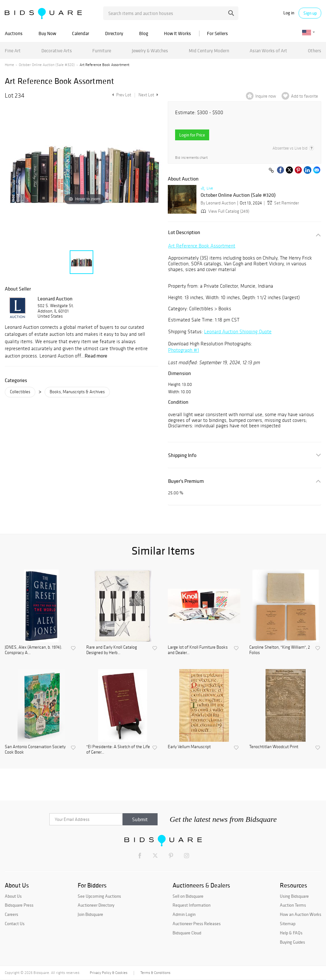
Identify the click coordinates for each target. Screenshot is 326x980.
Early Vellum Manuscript (189, 747)
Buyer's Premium (186, 481)
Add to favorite (305, 96)
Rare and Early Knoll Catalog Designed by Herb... (112, 650)
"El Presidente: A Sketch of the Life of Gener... (118, 750)
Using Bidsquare (294, 896)
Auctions (14, 33)
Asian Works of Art (268, 51)
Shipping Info (182, 455)
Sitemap (288, 924)
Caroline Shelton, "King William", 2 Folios (280, 650)
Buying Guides (292, 942)
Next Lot (148, 95)
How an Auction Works (301, 914)
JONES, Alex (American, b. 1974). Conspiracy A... (33, 650)
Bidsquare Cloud (187, 933)
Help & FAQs (291, 933)
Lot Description (184, 232)
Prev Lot (121, 95)
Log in (289, 13)
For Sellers (217, 33)
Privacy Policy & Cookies (109, 973)
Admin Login (184, 914)
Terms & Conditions (155, 973)
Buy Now (47, 33)
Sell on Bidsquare (188, 896)
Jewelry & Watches (150, 51)
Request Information (191, 905)
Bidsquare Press (19, 905)
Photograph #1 (184, 350)
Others (315, 51)
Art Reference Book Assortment (202, 246)
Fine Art (13, 51)
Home (9, 65)
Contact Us (15, 924)
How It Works (177, 33)
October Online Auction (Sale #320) (47, 65)
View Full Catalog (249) (224, 211)
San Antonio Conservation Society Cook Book (35, 750)
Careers (11, 914)
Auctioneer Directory (96, 905)
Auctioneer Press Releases (197, 924)
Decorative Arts (57, 51)
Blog (144, 33)
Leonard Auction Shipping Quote (238, 332)
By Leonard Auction (218, 203)
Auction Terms (293, 905)
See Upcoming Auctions (99, 896)
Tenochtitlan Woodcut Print (274, 747)
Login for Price (192, 135)
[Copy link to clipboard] (271, 171)
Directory (114, 33)
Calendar (81, 33)
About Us (13, 896)
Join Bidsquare (90, 914)
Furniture (102, 51)
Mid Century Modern (209, 51)
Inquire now (266, 96)
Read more (96, 356)
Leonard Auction (55, 298)
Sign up (310, 13)
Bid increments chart (191, 158)
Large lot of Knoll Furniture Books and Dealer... (198, 650)
